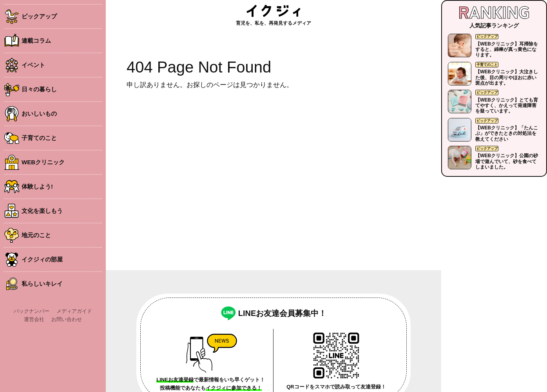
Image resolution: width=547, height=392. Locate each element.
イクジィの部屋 (42, 259)
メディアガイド (74, 311)
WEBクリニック (43, 162)
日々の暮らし (39, 89)
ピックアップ (39, 16)
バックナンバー (32, 311)
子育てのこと (39, 138)
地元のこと (36, 235)
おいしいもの (39, 113)
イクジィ (273, 11)
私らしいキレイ (42, 284)
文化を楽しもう (42, 211)
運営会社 (34, 319)
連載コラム (36, 41)
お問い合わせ (67, 319)
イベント (33, 65)
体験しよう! (37, 186)
